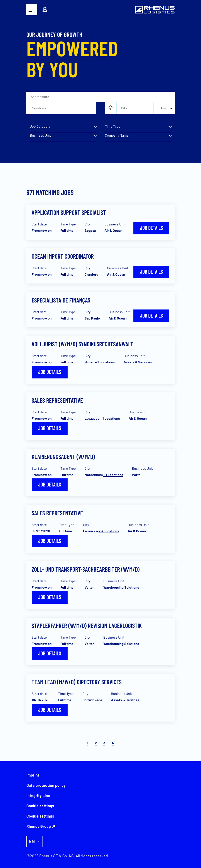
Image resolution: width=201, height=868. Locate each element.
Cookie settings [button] (40, 816)
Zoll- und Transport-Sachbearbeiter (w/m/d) (86, 569)
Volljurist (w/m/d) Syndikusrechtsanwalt (82, 344)
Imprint (33, 775)
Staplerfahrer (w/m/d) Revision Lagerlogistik (87, 626)
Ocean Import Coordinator (63, 256)
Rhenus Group (39, 826)
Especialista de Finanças (61, 300)
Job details (151, 228)
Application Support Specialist (69, 212)
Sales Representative (57, 400)
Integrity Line (38, 796)
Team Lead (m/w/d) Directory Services (77, 682)
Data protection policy (46, 785)
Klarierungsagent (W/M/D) (63, 457)
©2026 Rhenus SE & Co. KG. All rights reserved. (68, 856)
